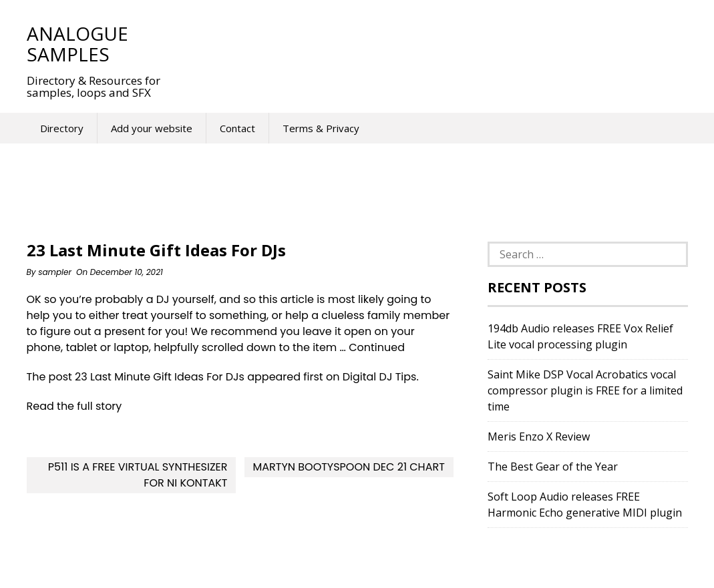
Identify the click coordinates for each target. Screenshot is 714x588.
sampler (55, 272)
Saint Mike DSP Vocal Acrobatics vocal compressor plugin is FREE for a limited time (585, 390)
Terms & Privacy (321, 128)
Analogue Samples (77, 44)
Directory (62, 128)
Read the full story (74, 406)
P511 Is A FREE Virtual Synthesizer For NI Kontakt (138, 475)
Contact (237, 128)
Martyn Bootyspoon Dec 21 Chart (348, 467)
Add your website (152, 128)
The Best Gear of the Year (553, 467)
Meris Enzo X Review (539, 436)
